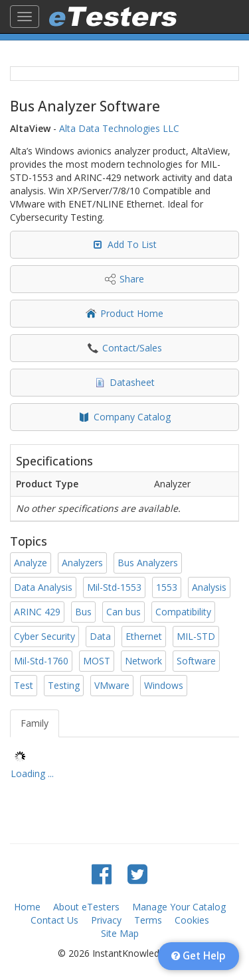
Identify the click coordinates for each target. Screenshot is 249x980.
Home (27, 907)
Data (100, 636)
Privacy (106, 920)
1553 (167, 587)
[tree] (124, 767)
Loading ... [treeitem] (32, 773)
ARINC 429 (37, 612)
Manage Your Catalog (179, 907)
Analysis (209, 587)
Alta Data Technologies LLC (119, 128)
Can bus (124, 612)
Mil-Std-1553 (114, 587)
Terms (148, 920)
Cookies (192, 920)
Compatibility (183, 612)
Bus (83, 612)
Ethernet (144, 636)
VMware (112, 685)
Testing (64, 685)
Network (143, 661)
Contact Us (54, 920)
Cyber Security (44, 636)
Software (196, 661)
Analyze (31, 563)
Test (24, 685)
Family (35, 723)
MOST (97, 661)
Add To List (132, 244)
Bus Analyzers (148, 563)
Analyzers (82, 563)
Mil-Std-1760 (41, 661)
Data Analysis (43, 587)
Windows (164, 685)
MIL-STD (196, 636)
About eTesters (86, 907)
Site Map (120, 933)
